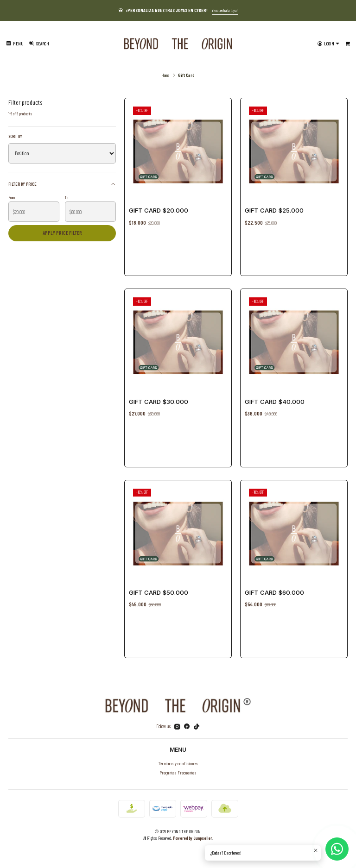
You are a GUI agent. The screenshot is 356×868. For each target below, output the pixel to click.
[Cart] (348, 44)
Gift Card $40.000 (275, 402)
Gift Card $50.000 (160, 591)
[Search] (39, 44)
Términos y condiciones (178, 763)
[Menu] (15, 44)
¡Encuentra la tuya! (225, 10)
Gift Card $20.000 (159, 210)
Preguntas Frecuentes (178, 772)
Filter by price (62, 184)
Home (165, 75)
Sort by (15, 136)
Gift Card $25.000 (274, 210)
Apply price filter (62, 233)
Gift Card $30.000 (159, 402)
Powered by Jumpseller (192, 838)
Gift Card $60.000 (276, 591)
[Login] (328, 44)
